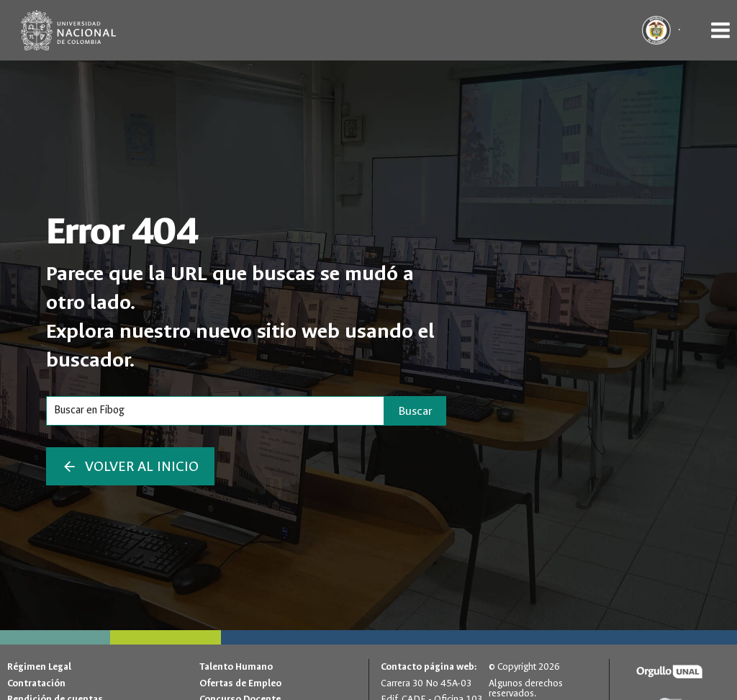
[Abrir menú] (720, 30)
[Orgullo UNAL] (670, 672)
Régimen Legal (39, 667)
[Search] (215, 410)
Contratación (36, 683)
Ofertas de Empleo (240, 683)
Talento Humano (236, 667)
